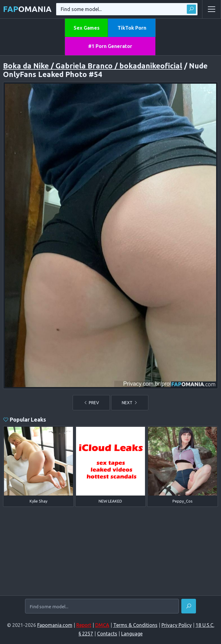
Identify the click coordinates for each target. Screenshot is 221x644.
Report (84, 625)
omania (27, 9)
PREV (91, 403)
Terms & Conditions (135, 625)
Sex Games (87, 28)
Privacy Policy (177, 625)
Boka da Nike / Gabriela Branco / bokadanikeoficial (93, 66)
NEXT (130, 403)
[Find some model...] (102, 607)
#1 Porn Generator (110, 46)
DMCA (102, 625)
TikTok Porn (132, 28)
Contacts (107, 634)
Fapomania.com (55, 625)
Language (132, 634)
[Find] (189, 606)
